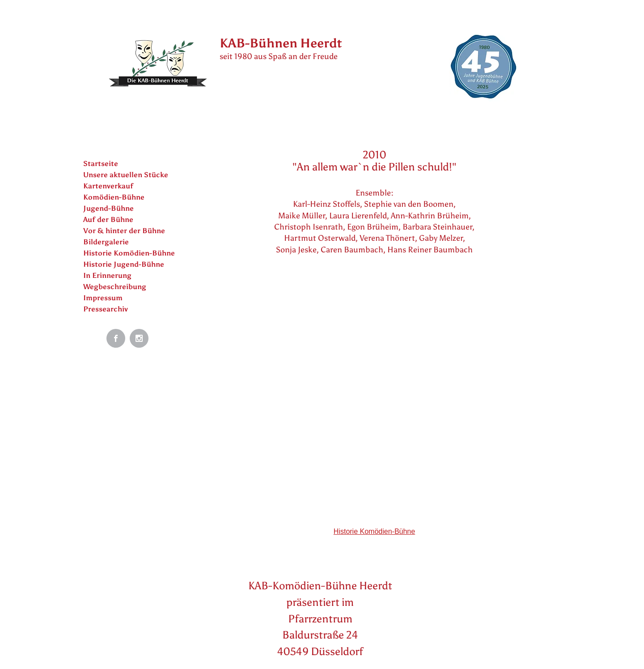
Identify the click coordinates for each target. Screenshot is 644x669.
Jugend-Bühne (108, 208)
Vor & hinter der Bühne (124, 231)
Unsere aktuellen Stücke (126, 175)
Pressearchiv (106, 309)
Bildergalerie (106, 242)
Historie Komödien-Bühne (129, 253)
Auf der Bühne (108, 219)
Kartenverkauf (108, 186)
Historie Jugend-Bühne (124, 264)
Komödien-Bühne (114, 197)
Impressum (103, 298)
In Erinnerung (107, 275)
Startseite (101, 164)
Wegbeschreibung (115, 287)
